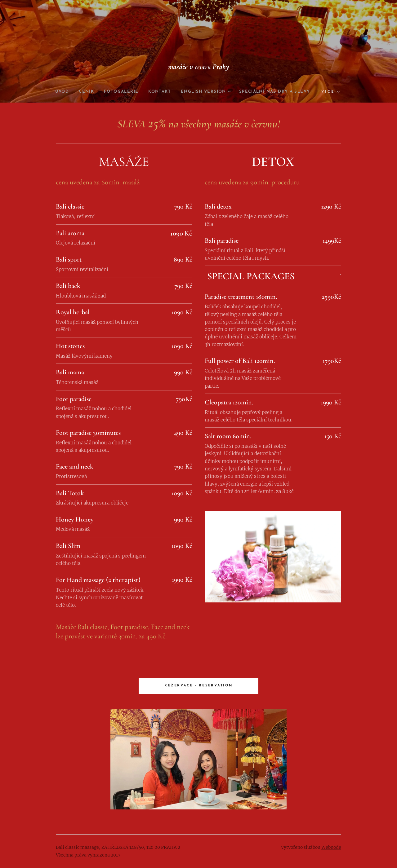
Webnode (331, 847)
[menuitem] (98, 92)
